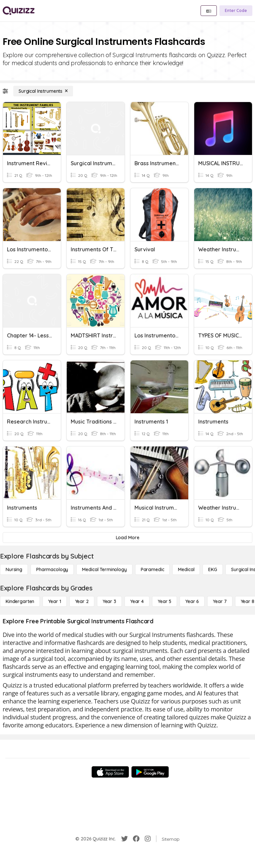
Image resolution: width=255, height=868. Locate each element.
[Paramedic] (153, 569)
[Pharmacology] (52, 569)
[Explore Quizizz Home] (19, 11)
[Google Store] (150, 772)
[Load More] (127, 538)
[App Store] (110, 772)
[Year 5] (165, 601)
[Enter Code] (236, 11)
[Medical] (186, 569)
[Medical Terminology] (104, 569)
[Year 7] (220, 601)
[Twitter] (125, 839)
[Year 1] (54, 601)
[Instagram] (148, 839)
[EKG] (213, 569)
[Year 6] (192, 601)
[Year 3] (109, 601)
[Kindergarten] (20, 601)
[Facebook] (136, 839)
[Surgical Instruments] (43, 91)
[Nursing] (14, 569)
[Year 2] (82, 601)
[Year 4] (137, 601)
